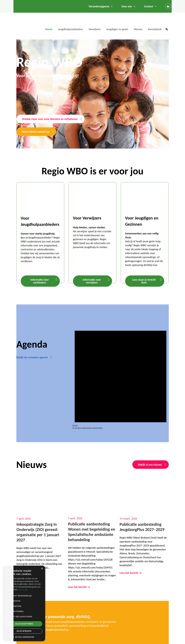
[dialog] (24, 603)
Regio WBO (26, 25)
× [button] (42, 569)
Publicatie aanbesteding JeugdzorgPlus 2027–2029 (142, 527)
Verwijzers (95, 29)
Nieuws (138, 29)
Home (49, 29)
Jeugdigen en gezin (117, 29)
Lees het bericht (79, 587)
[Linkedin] (168, 6)
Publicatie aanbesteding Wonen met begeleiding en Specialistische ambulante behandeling (92, 532)
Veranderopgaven (101, 6)
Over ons (129, 6)
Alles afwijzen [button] (24, 631)
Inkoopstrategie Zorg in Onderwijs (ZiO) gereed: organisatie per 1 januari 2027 (38, 532)
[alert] (121, 374)
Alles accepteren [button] (24, 624)
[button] (167, 29)
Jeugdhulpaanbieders (70, 29)
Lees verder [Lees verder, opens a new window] (23, 590)
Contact (150, 6)
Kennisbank (155, 29)
